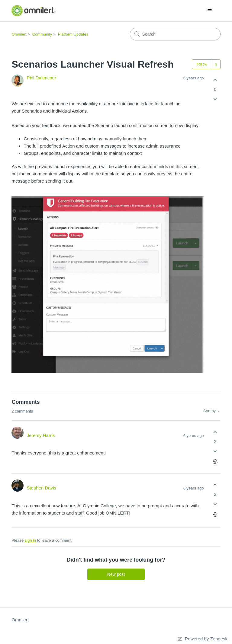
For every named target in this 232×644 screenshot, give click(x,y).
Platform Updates (73, 34)
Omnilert (19, 34)
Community (42, 34)
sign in (31, 540)
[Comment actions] (215, 462)
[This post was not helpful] (215, 99)
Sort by (212, 411)
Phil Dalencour (41, 78)
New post (116, 574)
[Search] (175, 34)
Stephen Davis (41, 488)
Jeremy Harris (41, 435)
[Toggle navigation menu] (210, 11)
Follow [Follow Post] (202, 64)
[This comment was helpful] (215, 432)
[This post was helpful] (215, 80)
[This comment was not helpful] (215, 451)
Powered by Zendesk (206, 639)
